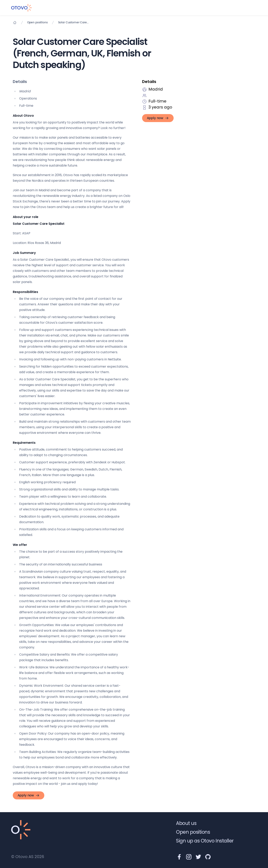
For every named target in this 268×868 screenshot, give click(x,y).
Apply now (158, 118)
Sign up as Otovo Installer (205, 841)
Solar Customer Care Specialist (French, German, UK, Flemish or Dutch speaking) (74, 23)
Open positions (37, 23)
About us (186, 823)
